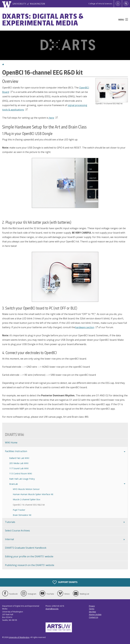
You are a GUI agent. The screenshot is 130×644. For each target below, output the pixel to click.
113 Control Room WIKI (21, 474)
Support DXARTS (65, 582)
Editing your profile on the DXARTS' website (29, 556)
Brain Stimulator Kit (22, 515)
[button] (112, 90)
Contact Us (93, 617)
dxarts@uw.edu (52, 609)
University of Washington (19, 637)
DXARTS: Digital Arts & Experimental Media (43, 19)
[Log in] (118, 4)
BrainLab (14, 484)
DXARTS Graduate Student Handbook (26, 548)
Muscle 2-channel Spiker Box (27, 499)
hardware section (86, 327)
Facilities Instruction (16, 451)
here (53, 118)
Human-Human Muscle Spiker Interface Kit (33, 494)
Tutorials (10, 522)
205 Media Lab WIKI (19, 463)
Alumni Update (95, 614)
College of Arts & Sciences (100, 4)
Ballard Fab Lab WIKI (19, 458)
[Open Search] (126, 4)
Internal (9, 539)
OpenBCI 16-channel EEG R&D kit (29, 505)
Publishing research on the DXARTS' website (30, 565)
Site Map (92, 612)
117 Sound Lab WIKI (19, 468)
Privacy (92, 606)
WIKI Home (11, 443)
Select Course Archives (17, 531)
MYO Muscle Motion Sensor (26, 489)
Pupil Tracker (19, 510)
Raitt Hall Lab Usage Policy (22, 479)
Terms (92, 609)
